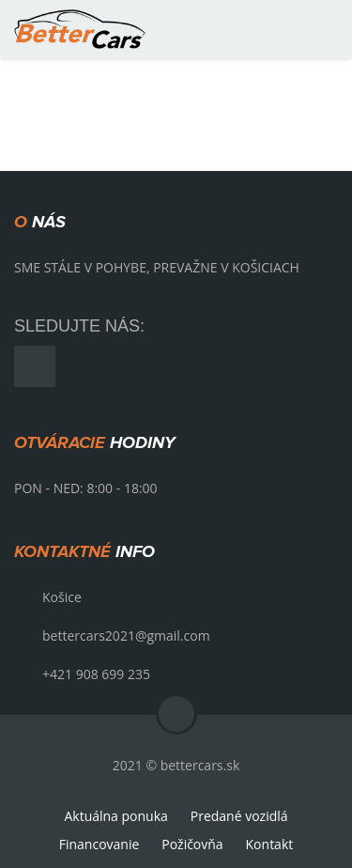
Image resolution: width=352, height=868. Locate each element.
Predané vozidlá (239, 816)
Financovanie (99, 844)
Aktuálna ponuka (115, 816)
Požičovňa (192, 844)
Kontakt (270, 844)
